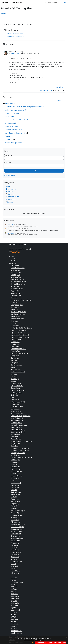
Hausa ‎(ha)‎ (15, 367)
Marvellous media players (14, 133)
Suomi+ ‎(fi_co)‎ (16, 483)
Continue (34, 642)
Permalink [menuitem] (59, 87)
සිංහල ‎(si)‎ (14, 612)
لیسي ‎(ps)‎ (14, 578)
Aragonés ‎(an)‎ (16, 272)
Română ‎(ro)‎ (15, 455)
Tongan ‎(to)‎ (15, 504)
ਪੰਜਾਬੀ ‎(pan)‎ (15, 596)
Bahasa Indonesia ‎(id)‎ (18, 282)
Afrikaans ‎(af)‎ (15, 270)
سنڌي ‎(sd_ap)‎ (15, 571)
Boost (13, 261)
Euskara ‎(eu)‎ (15, 342)
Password (8, 163)
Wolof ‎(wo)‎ (15, 518)
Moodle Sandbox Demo (16, 36)
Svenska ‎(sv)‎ (15, 485)
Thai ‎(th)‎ (14, 497)
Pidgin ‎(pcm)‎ (15, 444)
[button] (42, 2)
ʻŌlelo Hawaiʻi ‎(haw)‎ (18, 372)
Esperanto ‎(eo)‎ (16, 339)
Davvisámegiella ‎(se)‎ (18, 314)
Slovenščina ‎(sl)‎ (16, 471)
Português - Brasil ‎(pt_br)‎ (20, 448)
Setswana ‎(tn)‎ (16, 462)
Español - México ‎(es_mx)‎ (20, 335)
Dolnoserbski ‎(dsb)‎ (17, 319)
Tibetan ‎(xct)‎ (15, 499)
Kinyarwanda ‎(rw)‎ (17, 386)
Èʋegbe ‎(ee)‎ (15, 344)
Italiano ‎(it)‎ (15, 381)
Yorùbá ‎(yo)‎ (15, 520)
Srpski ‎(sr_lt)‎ (15, 478)
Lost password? (10, 175)
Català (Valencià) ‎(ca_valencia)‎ (21, 300)
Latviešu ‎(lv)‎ (15, 400)
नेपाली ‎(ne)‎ (14, 587)
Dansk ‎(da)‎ (15, 309)
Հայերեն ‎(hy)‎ (16, 557)
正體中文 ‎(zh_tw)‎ (17, 631)
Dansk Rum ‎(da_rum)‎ (18, 312)
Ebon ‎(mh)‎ (14, 321)
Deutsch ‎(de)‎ (15, 316)
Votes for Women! (11, 126)
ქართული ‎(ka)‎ (16, 555)
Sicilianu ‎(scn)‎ (16, 467)
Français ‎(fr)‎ (15, 356)
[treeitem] (34, 194)
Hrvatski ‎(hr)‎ (15, 370)
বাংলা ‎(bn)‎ (14, 594)
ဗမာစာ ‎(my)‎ (15, 619)
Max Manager (11, 229)
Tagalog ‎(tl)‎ (15, 487)
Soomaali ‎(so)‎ (16, 474)
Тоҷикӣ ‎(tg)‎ (15, 550)
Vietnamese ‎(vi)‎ (16, 515)
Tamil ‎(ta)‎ (14, 490)
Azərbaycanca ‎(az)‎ (17, 279)
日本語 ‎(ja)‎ (14, 628)
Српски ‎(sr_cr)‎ (16, 545)
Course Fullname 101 (12, 130)
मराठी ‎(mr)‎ (14, 589)
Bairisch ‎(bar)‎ (15, 286)
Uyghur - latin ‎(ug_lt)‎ (18, 511)
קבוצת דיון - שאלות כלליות (13, 143)
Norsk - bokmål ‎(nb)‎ (18, 430)
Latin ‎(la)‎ (14, 397)
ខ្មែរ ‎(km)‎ (13, 622)
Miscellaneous (10, 103)
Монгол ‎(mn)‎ (15, 541)
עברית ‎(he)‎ (14, 559)
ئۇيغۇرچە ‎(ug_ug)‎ (16, 561)
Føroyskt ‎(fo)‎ (15, 351)
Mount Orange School (15, 34)
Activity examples (11, 123)
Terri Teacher (11, 233)
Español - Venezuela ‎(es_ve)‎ (21, 337)
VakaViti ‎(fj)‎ (15, 513)
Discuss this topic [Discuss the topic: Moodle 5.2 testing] (46, 90)
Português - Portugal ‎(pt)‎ (20, 450)
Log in (63, 2)
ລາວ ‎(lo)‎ (13, 615)
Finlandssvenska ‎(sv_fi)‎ (19, 349)
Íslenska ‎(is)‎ (15, 379)
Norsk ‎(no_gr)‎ (16, 434)
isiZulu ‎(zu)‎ (15, 376)
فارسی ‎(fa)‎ (14, 575)
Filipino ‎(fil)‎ (15, 346)
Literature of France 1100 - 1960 (16, 120)
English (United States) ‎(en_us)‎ (22, 328)
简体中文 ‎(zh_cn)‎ (16, 633)
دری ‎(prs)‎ (14, 568)
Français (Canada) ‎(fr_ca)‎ (19, 353)
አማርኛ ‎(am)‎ (15, 265)
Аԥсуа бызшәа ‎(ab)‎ (18, 524)
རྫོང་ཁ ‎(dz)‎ (14, 617)
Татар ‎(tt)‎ (12, 263)
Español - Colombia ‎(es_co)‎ (20, 330)
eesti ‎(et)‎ (14, 323)
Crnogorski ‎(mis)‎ (17, 305)
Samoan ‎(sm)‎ (15, 460)
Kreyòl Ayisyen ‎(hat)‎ (18, 390)
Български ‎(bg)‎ (16, 531)
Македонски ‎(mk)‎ (17, 538)
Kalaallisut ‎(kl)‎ (16, 383)
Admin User (15, 54)
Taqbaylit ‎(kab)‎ (16, 492)
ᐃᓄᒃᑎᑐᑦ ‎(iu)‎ (15, 624)
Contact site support (18, 244)
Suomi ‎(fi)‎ (14, 481)
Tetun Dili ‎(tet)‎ (16, 494)
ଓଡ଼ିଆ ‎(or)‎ (14, 601)
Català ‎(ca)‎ (14, 298)
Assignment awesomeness (14, 110)
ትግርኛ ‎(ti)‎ (14, 585)
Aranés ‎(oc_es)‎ (16, 275)
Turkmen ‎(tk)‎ (15, 508)
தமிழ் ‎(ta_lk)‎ (15, 603)
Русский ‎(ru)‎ (15, 543)
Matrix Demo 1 (10, 117)
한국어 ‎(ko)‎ (15, 626)
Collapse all (61, 101)
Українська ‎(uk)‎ (16, 552)
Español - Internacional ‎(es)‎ (20, 333)
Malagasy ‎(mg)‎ (16, 411)
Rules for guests (39, 640)
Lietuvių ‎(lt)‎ (15, 404)
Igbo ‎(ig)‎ (14, 374)
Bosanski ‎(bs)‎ (15, 293)
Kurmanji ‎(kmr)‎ (16, 393)
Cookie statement (29, 640)
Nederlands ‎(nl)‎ (16, 427)
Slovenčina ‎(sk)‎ (16, 469)
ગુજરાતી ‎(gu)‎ (15, 598)
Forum (7, 136)
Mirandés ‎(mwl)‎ (16, 423)
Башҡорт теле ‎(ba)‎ (17, 527)
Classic (13, 259)
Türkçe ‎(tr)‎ (14, 506)
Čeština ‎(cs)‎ (15, 302)
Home (3, 13)
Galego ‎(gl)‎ (15, 363)
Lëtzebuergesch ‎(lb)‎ (18, 402)
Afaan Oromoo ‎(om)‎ (18, 268)
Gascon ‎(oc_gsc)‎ (16, 365)
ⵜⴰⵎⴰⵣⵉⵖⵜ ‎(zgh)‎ (17, 582)
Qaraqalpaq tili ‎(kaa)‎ (18, 453)
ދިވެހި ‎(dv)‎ (14, 580)
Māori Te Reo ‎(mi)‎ (17, 418)
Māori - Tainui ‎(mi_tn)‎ (18, 413)
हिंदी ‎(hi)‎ (13, 591)
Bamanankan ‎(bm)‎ (17, 289)
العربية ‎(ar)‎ (14, 566)
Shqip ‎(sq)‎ (14, 464)
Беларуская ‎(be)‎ (17, 529)
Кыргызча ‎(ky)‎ (16, 534)
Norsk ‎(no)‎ (14, 437)
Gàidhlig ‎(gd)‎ (15, 360)
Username (8, 155)
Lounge (7, 139)
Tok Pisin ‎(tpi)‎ (15, 501)
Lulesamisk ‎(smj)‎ (17, 407)
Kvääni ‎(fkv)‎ (15, 395)
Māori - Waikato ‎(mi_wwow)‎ (21, 416)
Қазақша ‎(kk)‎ (15, 536)
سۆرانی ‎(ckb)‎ (15, 573)
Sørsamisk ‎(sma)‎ (17, 476)
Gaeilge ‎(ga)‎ (15, 358)
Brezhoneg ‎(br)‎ (16, 296)
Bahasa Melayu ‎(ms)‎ (18, 284)
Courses (10, 202)
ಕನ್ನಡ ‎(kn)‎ (14, 608)
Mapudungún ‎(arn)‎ (18, 420)
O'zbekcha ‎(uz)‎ (16, 439)
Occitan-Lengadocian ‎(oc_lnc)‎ (21, 441)
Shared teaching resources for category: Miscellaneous (24, 107)
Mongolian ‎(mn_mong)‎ (19, 425)
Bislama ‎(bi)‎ (15, 291)
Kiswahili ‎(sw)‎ (16, 388)
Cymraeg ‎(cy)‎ (15, 307)
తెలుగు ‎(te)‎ (14, 605)
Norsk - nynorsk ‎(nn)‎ (18, 432)
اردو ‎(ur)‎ (13, 564)
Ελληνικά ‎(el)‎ (15, 522)
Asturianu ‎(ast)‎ (16, 277)
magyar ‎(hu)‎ (15, 409)
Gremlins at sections (12, 113)
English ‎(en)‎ (15, 326)
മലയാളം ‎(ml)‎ (15, 610)
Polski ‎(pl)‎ (14, 446)
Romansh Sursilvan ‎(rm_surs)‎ (21, 457)
